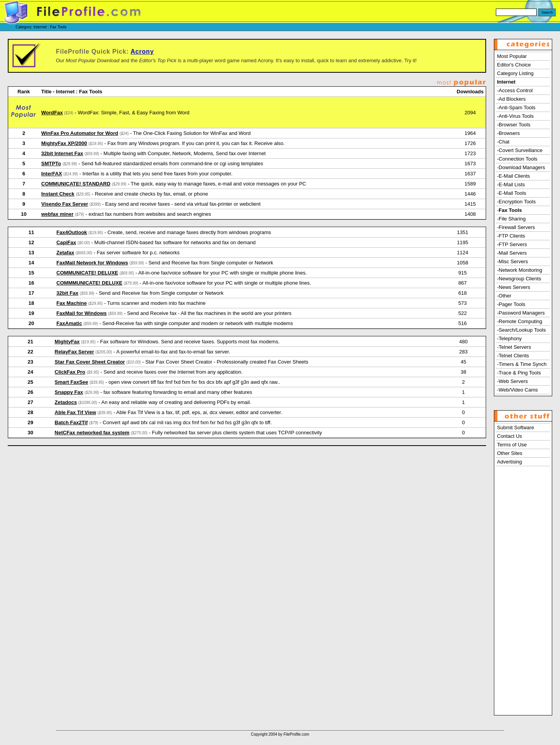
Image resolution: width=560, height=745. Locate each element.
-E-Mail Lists (511, 185)
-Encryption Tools (516, 202)
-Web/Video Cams (517, 390)
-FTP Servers (512, 244)
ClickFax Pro (70, 372)
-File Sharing (511, 219)
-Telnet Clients (513, 356)
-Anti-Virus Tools (515, 116)
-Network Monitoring (520, 270)
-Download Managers (521, 167)
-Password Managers (521, 313)
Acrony (142, 52)
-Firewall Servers (516, 227)
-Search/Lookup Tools (521, 330)
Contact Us (509, 436)
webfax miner (57, 214)
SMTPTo (51, 164)
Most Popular (512, 56)
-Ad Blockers (511, 99)
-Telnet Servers (514, 347)
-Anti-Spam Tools (516, 108)
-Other (504, 296)
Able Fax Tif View (75, 412)
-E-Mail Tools (512, 193)
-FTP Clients (511, 236)
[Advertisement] (523, 597)
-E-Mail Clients (514, 176)
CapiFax (66, 242)
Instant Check (58, 194)
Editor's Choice (514, 65)
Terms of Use (512, 445)
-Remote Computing (520, 321)
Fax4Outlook (72, 232)
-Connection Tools (517, 159)
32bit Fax (67, 293)
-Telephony (509, 338)
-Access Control (515, 90)
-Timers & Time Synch (522, 364)
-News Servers (514, 287)
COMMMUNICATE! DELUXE (89, 283)
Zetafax (65, 253)
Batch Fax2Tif (71, 422)
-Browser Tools (514, 125)
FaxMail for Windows (81, 313)
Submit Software (515, 428)
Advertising (509, 462)
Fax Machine (72, 303)
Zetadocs (66, 402)
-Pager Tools (511, 304)
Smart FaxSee (72, 382)
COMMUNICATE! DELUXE (87, 273)
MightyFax (67, 342)
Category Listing (515, 73)
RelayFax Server (74, 352)
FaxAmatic (69, 323)
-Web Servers (512, 381)
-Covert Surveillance (520, 150)
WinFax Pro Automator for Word (80, 133)
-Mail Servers (512, 253)
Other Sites (510, 453)
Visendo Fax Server (65, 204)
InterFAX (52, 174)
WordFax (52, 113)
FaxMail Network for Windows (92, 263)
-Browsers (508, 133)
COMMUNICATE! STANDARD (76, 184)
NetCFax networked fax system (92, 433)
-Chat (503, 142)
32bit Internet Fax (62, 153)
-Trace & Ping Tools (519, 373)
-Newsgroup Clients (519, 279)
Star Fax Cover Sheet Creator (90, 362)
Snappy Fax (69, 392)
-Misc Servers (512, 261)
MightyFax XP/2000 (64, 143)
